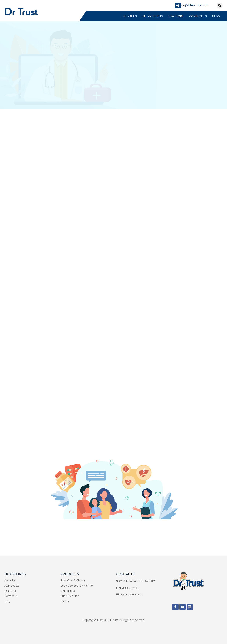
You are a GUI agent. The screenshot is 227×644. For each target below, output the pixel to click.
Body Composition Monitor (77, 586)
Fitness (65, 601)
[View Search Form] (220, 6)
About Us (130, 16)
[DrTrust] (21, 11)
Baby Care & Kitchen (73, 581)
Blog (216, 16)
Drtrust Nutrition (70, 596)
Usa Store (176, 16)
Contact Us (198, 16)
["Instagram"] (190, 607)
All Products (153, 16)
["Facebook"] (175, 607)
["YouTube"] (183, 607)
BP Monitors (68, 591)
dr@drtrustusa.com (192, 5)
